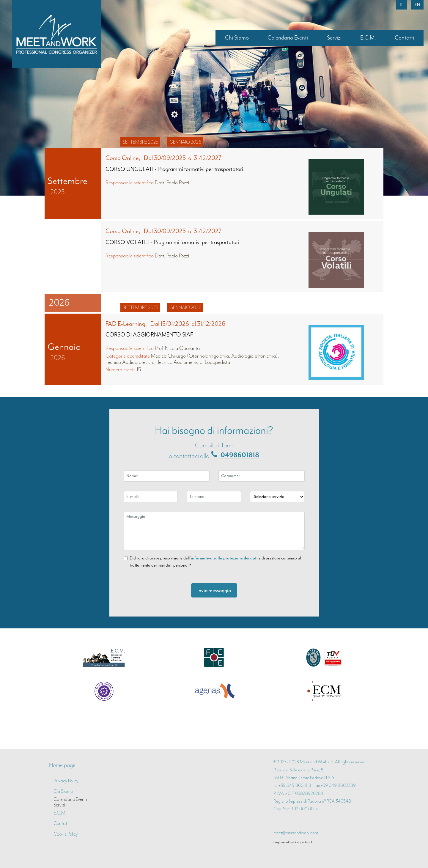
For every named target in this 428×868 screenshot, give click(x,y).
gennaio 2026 (185, 142)
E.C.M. (368, 38)
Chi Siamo (237, 38)
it (402, 5)
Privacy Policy (66, 781)
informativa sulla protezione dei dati (225, 558)
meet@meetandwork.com (296, 833)
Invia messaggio (214, 590)
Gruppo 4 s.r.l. (303, 842)
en (417, 5)
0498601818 (240, 455)
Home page (62, 765)
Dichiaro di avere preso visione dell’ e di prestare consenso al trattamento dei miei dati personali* (215, 562)
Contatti (404, 38)
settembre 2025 (141, 142)
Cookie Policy (66, 834)
